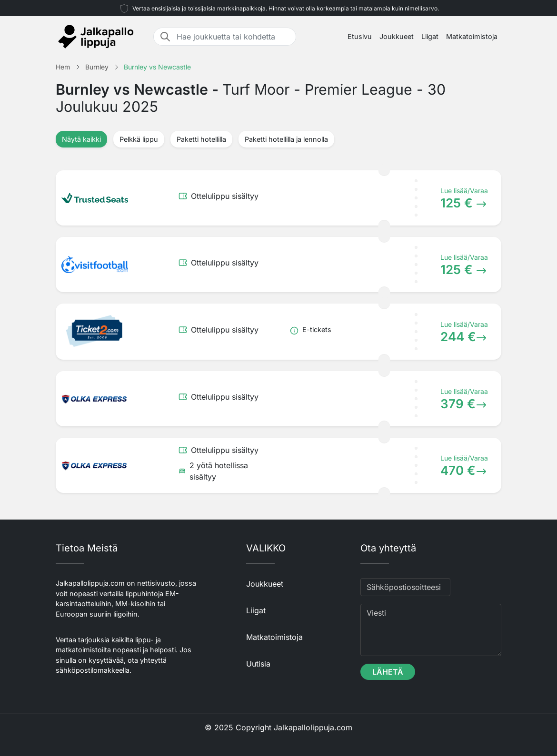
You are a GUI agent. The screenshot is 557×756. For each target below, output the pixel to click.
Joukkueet (397, 36)
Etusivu (360, 36)
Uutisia (258, 664)
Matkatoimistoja (472, 36)
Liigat (430, 36)
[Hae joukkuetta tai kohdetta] (233, 37)
